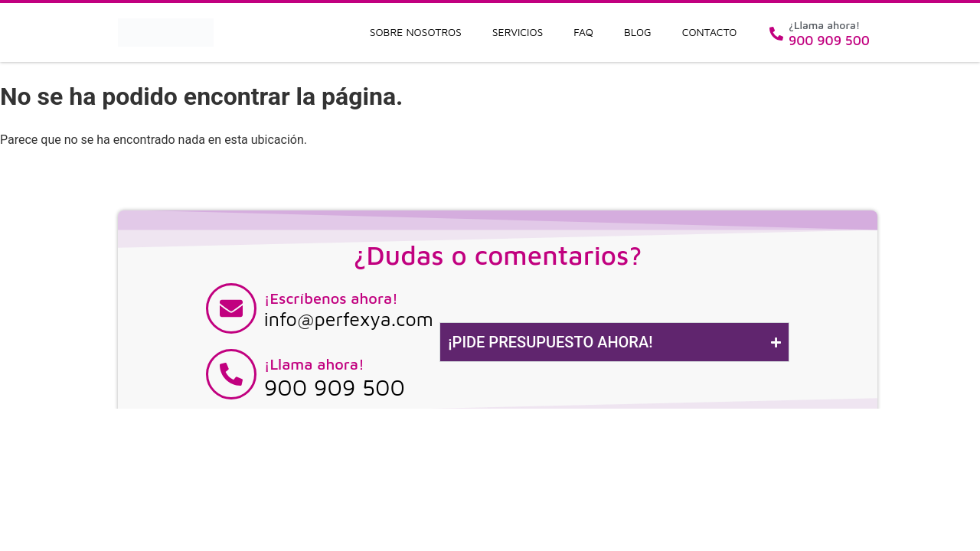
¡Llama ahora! (314, 364)
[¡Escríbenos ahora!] (231, 308)
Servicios (518, 32)
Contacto (710, 32)
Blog (638, 32)
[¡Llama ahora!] (231, 374)
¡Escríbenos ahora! (331, 298)
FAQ (583, 32)
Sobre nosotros (416, 32)
